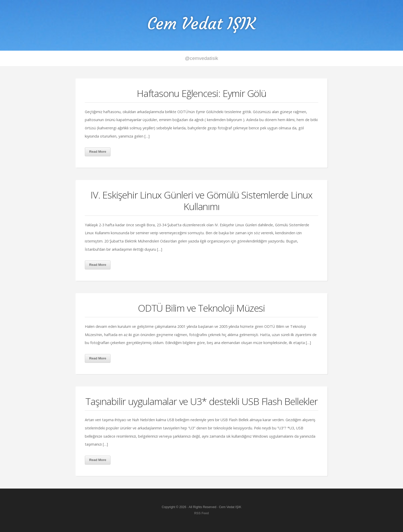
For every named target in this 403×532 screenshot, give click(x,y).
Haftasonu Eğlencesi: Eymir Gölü (201, 93)
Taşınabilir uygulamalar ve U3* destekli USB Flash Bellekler (201, 401)
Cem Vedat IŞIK (201, 24)
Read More (98, 152)
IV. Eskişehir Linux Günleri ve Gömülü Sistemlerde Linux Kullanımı (201, 201)
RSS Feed (201, 513)
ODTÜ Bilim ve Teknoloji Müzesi (201, 308)
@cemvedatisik (201, 58)
